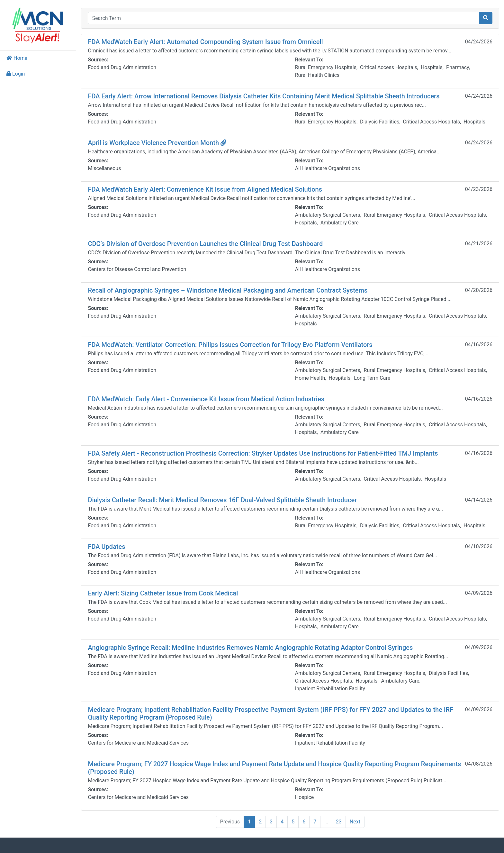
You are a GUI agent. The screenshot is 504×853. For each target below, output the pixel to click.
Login (16, 74)
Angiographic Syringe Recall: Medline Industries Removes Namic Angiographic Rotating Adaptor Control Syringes (254, 648)
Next (357, 822)
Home (17, 58)
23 (341, 822)
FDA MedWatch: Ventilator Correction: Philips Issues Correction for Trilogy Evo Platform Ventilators (234, 345)
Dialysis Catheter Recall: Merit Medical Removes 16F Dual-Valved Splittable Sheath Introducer (226, 500)
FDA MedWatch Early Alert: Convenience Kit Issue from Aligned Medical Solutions (209, 189)
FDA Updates (111, 547)
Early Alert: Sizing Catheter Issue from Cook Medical (167, 593)
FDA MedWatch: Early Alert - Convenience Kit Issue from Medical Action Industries (210, 399)
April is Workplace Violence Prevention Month (161, 143)
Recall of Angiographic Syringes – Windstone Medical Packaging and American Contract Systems (232, 290)
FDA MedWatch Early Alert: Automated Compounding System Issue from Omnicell (209, 42)
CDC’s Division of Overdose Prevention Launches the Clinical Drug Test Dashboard (209, 244)
